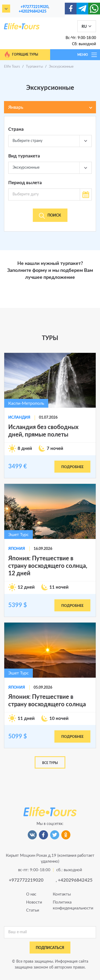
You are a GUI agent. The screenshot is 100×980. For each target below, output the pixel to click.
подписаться (50, 948)
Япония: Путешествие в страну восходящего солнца (47, 701)
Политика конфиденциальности (63, 905)
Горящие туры (21, 55)
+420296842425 (33, 11)
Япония (17, 549)
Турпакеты (34, 67)
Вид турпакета (24, 156)
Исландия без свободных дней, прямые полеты (43, 431)
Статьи (33, 910)
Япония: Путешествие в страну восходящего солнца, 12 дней (48, 566)
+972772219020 (34, 7)
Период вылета (25, 183)
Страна (16, 129)
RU (84, 27)
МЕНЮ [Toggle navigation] (87, 55)
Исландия (19, 418)
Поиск (50, 216)
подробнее (72, 467)
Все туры (50, 763)
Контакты (62, 894)
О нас (31, 894)
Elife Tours (12, 67)
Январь (16, 107)
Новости (34, 902)
